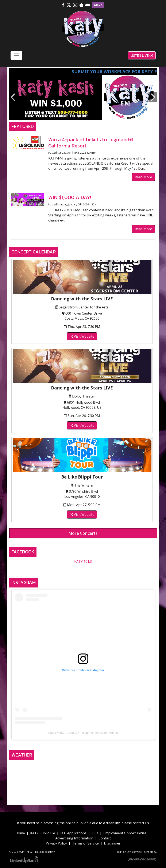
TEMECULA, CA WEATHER (83, 778)
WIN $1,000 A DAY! (70, 197)
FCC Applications (73, 833)
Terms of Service (85, 843)
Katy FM (54, 733)
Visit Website (82, 336)
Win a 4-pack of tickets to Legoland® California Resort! (91, 143)
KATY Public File (43, 833)
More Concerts (83, 533)
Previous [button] (13, 97)
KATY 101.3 (83, 561)
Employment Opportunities (125, 833)
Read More (143, 177)
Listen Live (142, 55)
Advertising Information (74, 838)
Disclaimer (112, 843)
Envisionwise (134, 852)
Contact (105, 838)
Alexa (98, 5)
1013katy (70, 733)
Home (20, 833)
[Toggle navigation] (16, 55)
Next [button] (153, 97)
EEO (95, 833)
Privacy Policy (56, 843)
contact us (141, 823)
